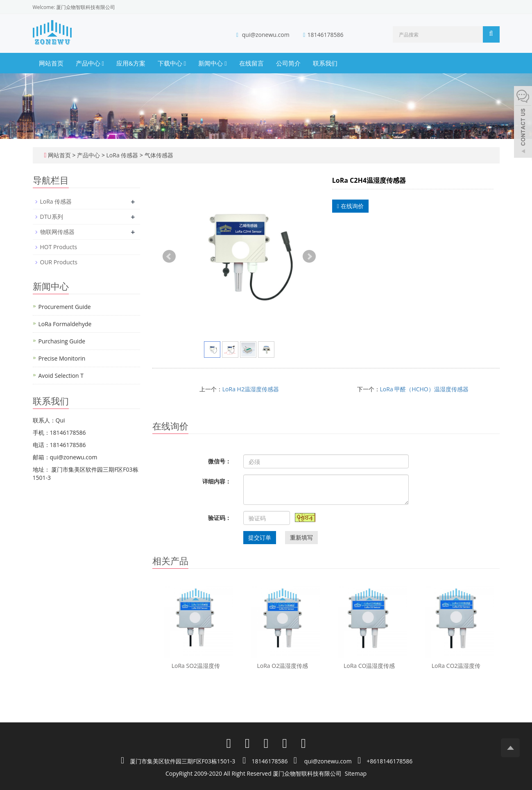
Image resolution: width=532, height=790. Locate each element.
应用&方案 (131, 63)
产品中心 (90, 63)
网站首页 (51, 63)
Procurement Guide (65, 307)
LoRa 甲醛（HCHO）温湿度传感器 (424, 389)
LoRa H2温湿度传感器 (251, 389)
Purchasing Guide (62, 341)
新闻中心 (212, 63)
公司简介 (288, 63)
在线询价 (350, 206)
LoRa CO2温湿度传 (456, 666)
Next (309, 257)
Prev (169, 257)
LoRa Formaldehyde (65, 324)
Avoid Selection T (61, 376)
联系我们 (325, 63)
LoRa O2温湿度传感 (282, 666)
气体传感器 (158, 155)
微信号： (220, 461)
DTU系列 (52, 217)
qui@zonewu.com (266, 35)
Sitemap (356, 773)
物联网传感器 (57, 232)
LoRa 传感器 (122, 155)
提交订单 (260, 537)
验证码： (220, 518)
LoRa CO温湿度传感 (369, 666)
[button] (103, 63)
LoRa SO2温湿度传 (196, 666)
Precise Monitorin (62, 358)
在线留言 (251, 63)
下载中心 (172, 63)
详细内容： (217, 481)
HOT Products (59, 247)
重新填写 (301, 537)
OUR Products (59, 262)
